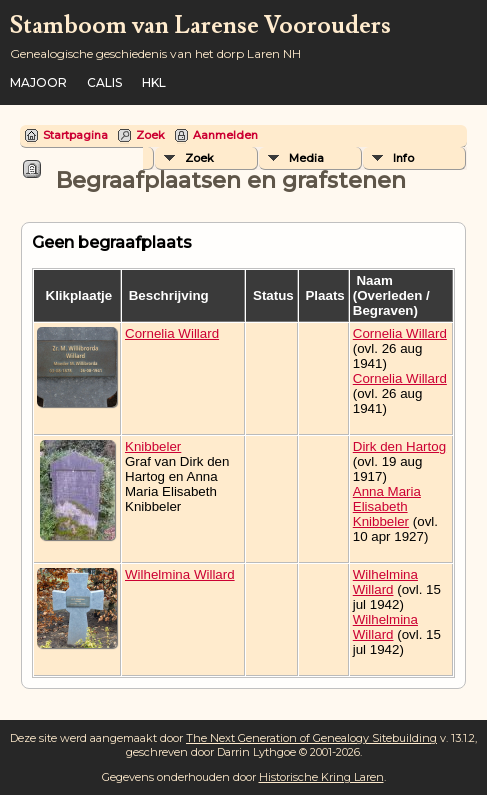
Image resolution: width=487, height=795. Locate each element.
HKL (154, 82)
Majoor (38, 82)
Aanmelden (225, 135)
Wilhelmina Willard (180, 574)
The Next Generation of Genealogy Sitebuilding (311, 738)
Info (403, 158)
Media (306, 158)
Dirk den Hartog (399, 446)
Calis (104, 82)
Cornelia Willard (172, 333)
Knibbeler (153, 446)
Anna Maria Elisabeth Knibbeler (387, 506)
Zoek (150, 135)
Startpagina (75, 135)
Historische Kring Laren (321, 777)
